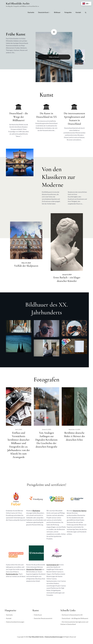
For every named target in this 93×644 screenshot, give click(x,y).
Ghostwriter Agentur (80, 511)
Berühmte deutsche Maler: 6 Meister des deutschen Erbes (74, 436)
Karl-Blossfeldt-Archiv (18, 3)
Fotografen (68, 12)
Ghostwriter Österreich (34, 569)
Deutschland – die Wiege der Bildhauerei (19, 117)
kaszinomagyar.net (53, 565)
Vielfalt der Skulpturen (26, 266)
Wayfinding (36, 511)
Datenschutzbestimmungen (15, 622)
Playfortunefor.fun (12, 574)
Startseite (31, 12)
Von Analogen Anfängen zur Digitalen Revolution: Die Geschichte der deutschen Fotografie (46, 440)
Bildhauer (57, 12)
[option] (54, 57)
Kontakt (78, 12)
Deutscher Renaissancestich (43, 618)
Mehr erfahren (54, 57)
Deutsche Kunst (44, 12)
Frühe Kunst (16, 34)
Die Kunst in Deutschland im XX (72, 615)
